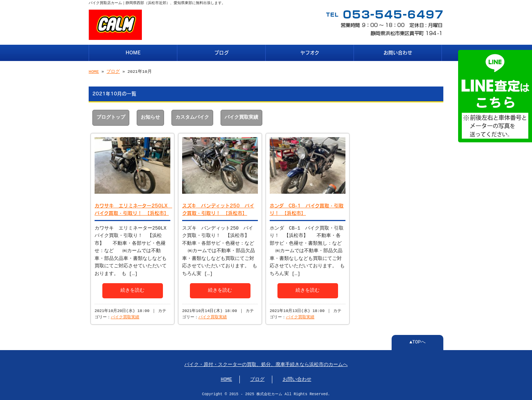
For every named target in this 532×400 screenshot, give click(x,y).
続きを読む (132, 289)
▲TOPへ (417, 342)
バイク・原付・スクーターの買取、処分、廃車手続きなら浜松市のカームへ (266, 364)
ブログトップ (111, 117)
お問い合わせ (398, 52)
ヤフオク (310, 52)
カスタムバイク (192, 117)
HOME (133, 52)
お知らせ (150, 117)
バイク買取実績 (241, 117)
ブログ (221, 52)
